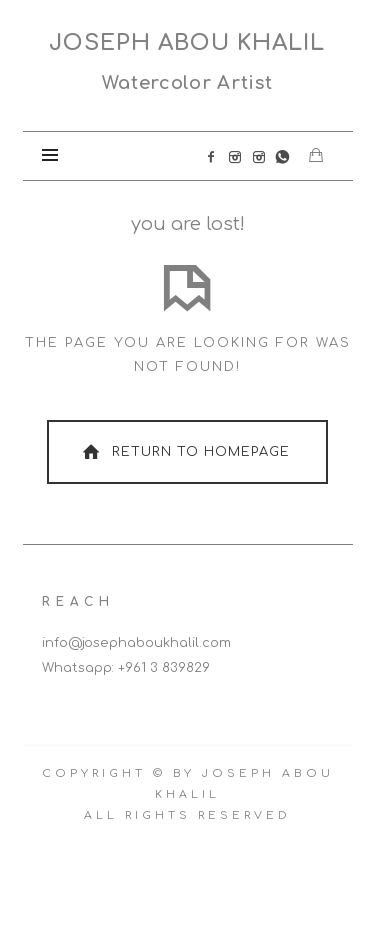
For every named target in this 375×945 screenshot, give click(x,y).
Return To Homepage (184, 452)
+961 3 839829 (164, 668)
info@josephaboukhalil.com (136, 643)
